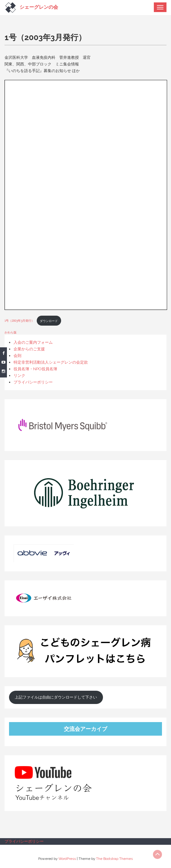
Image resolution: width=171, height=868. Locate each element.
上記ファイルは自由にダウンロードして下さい (56, 697)
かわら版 (11, 332)
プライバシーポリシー (33, 382)
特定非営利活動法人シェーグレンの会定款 (51, 362)
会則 (17, 356)
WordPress (67, 859)
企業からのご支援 (29, 349)
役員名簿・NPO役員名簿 (35, 369)
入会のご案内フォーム (33, 342)
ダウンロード (49, 321)
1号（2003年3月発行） (19, 321)
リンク (19, 376)
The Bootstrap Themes (114, 859)
